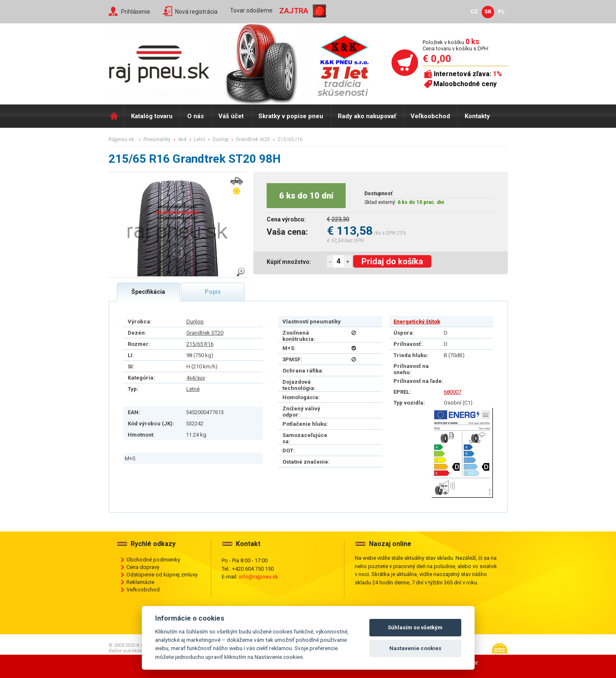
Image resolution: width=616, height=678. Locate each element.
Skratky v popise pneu (291, 116)
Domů (116, 116)
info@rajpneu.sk (259, 577)
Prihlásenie (136, 12)
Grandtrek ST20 (205, 333)
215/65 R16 (200, 344)
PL (501, 11)
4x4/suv (196, 378)
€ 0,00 (437, 59)
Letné (193, 389)
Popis (213, 292)
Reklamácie (140, 582)
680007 (453, 392)
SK (488, 11)
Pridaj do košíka (392, 261)
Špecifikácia (148, 292)
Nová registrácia (196, 12)
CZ (474, 11)
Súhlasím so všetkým (415, 627)
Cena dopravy (143, 567)
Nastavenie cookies (415, 648)
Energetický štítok (417, 322)
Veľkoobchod (430, 116)
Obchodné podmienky (153, 560)
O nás (195, 116)
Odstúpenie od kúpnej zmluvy (162, 575)
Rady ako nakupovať (367, 116)
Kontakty (477, 116)
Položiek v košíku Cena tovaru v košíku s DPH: (456, 45)
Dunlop (195, 322)
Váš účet (231, 116)
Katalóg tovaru (152, 116)
